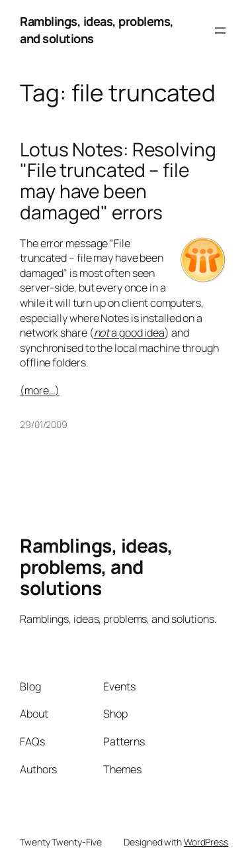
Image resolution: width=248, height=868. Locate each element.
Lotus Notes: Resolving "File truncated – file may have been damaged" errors (118, 181)
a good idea (130, 333)
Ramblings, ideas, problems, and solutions (97, 566)
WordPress (206, 842)
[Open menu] (220, 30)
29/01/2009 (44, 424)
